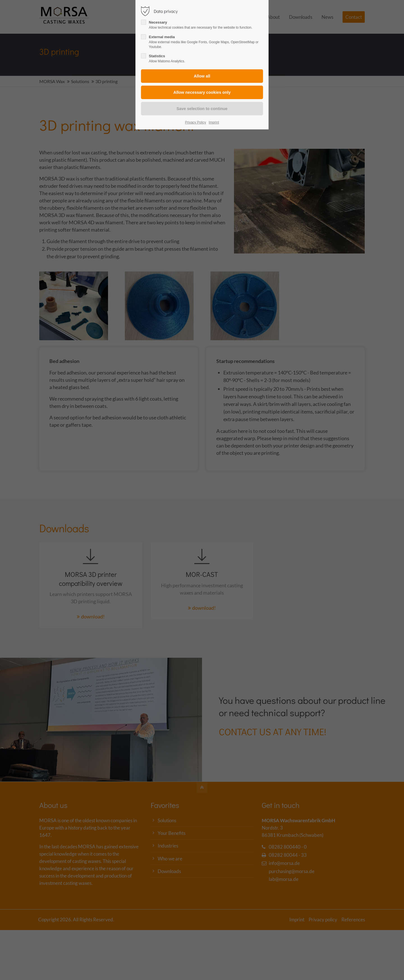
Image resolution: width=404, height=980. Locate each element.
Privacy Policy (196, 122)
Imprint (214, 122)
